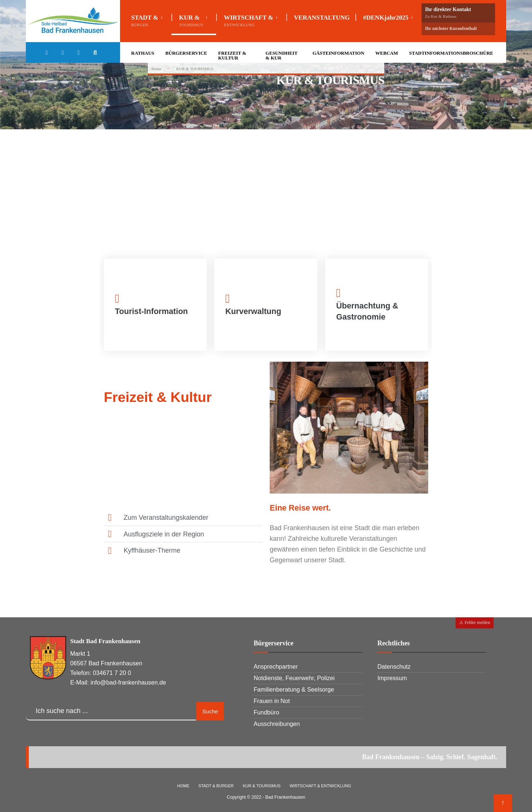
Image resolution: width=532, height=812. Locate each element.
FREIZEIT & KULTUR (232, 55)
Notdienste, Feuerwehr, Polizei (294, 678)
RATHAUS (143, 53)
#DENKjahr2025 (386, 18)
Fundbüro (266, 712)
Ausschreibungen (277, 724)
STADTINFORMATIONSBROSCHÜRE (451, 53)
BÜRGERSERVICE (186, 53)
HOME (183, 786)
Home (156, 69)
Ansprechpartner (276, 666)
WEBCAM (387, 53)
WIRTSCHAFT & (249, 21)
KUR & (191, 21)
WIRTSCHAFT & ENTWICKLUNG (320, 786)
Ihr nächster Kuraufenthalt (451, 28)
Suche (210, 711)
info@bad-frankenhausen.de (128, 682)
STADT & (145, 21)
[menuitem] (151, 19)
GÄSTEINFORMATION (338, 53)
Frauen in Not (272, 701)
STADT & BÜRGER (216, 786)
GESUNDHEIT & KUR (282, 55)
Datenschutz (394, 666)
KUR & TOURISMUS (262, 786)
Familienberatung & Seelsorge (294, 689)
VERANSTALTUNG (322, 18)
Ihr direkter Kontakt (458, 13)
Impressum (392, 678)
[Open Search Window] (97, 53)
